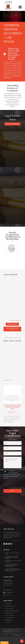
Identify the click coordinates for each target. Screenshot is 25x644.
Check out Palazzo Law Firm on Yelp (13, 338)
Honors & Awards (9, 608)
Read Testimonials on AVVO (12, 329)
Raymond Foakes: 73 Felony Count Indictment (13, 561)
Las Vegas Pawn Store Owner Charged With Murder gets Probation (12, 557)
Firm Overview (15, 76)
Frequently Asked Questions (12, 611)
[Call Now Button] (22, 641)
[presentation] (14, 484)
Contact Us (8, 595)
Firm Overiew (8, 604)
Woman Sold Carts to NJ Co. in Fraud (12, 553)
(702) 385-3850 (9, 1)
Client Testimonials (10, 615)
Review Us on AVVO (12, 324)
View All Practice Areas (12, 124)
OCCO (20, 635)
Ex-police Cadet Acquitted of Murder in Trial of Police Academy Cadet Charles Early (13, 570)
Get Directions (8, 586)
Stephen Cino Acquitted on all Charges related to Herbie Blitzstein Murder (12, 565)
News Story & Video (12, 412)
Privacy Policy (18, 471)
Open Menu (20, 7)
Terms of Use (6, 633)
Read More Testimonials (15, 320)
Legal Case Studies (10, 613)
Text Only (13, 633)
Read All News (7, 380)
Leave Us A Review (9, 618)
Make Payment (9, 620)
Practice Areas (7, 78)
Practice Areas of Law (10, 606)
